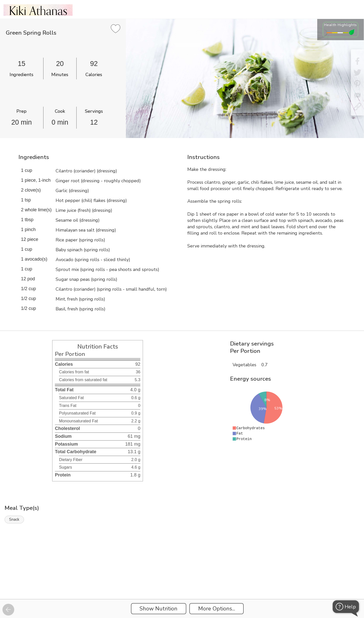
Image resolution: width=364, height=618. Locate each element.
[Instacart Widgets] (182, 582)
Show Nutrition (158, 609)
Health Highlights (340, 25)
